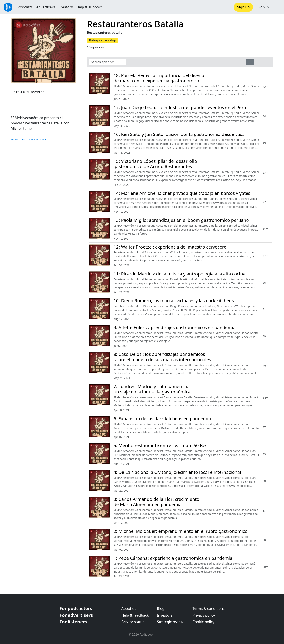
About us (129, 609)
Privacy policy (204, 615)
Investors (165, 615)
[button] (276, 7)
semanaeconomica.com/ (29, 139)
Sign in (263, 7)
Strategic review (170, 622)
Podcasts (25, 7)
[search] (130, 62)
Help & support (89, 7)
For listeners (73, 622)
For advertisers (76, 615)
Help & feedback (135, 615)
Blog (161, 609)
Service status (133, 622)
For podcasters (76, 608)
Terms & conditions (209, 609)
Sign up (244, 7)
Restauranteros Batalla (135, 24)
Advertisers (46, 7)
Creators (66, 7)
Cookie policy (204, 622)
